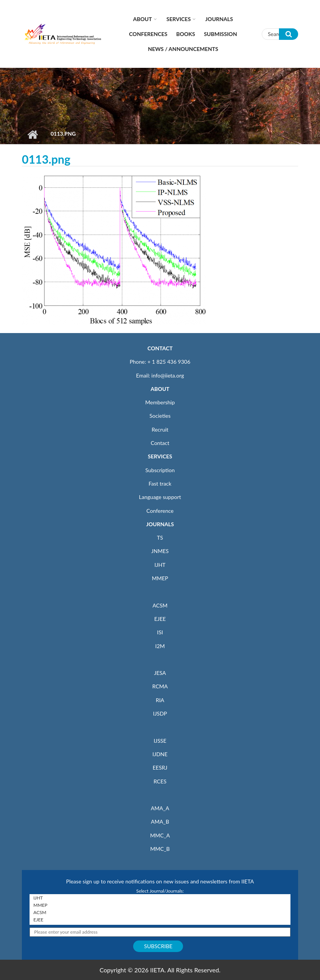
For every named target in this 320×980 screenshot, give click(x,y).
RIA (160, 700)
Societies (160, 416)
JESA (160, 673)
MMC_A (160, 835)
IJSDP (160, 713)
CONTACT (160, 348)
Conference (160, 511)
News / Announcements (183, 49)
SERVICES (160, 456)
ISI (160, 632)
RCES (160, 781)
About (143, 19)
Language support (160, 497)
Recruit (160, 429)
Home (32, 135)
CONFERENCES (148, 34)
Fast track (160, 483)
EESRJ (160, 767)
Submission (220, 34)
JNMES (160, 551)
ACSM (160, 605)
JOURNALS (160, 524)
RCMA (160, 686)
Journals (219, 19)
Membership (160, 402)
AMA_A (160, 808)
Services (179, 19)
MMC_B (160, 849)
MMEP (160, 578)
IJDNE (160, 754)
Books (186, 34)
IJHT (160, 565)
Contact (160, 443)
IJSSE (160, 741)
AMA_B (160, 822)
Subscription (160, 470)
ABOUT (160, 389)
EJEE (160, 619)
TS (160, 538)
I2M (160, 646)
